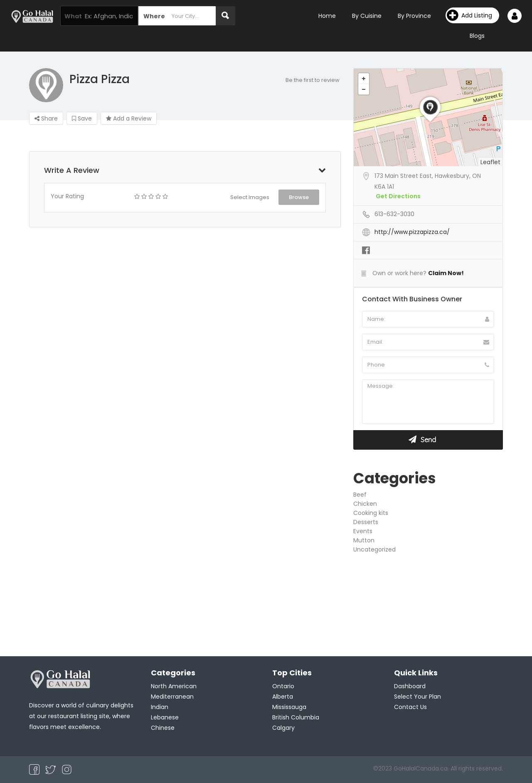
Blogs (477, 36)
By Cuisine (367, 16)
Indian (160, 707)
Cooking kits (371, 513)
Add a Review (129, 118)
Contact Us (410, 707)
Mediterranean (172, 697)
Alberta (283, 697)
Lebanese (165, 717)
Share (46, 118)
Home (327, 16)
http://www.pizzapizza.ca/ (412, 232)
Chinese (163, 728)
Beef (360, 495)
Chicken (365, 504)
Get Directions (398, 196)
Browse (299, 197)
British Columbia (296, 717)
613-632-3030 (394, 214)
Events (363, 531)
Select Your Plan (417, 697)
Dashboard (410, 686)
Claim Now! (446, 273)
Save (82, 118)
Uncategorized (374, 549)
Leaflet (490, 162)
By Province (414, 16)
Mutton (364, 540)
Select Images (250, 197)
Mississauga (289, 707)
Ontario (283, 686)
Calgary (283, 728)
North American (174, 686)
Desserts (366, 522)
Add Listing (469, 15)
